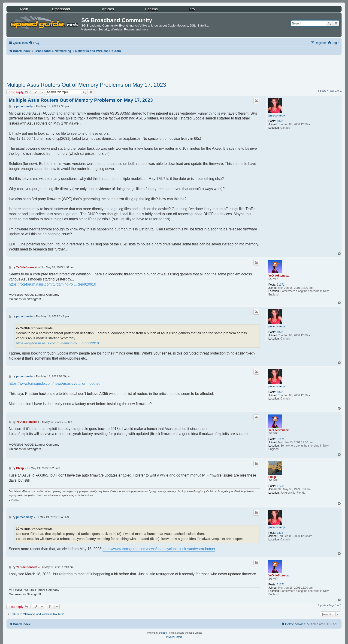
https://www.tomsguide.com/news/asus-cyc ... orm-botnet (54, 383)
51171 (281, 285)
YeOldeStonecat (279, 276)
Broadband (61, 9)
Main (24, 9)
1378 (280, 121)
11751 (281, 486)
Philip (272, 477)
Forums (151, 9)
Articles (108, 9)
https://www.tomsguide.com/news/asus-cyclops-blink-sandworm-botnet (159, 549)
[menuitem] (34, 43)
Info (192, 9)
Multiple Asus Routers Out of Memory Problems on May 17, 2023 (86, 85)
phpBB (162, 633)
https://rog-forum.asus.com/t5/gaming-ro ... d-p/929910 (52, 284)
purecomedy (277, 116)
